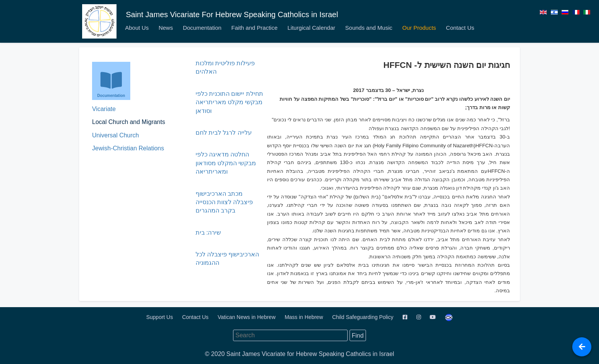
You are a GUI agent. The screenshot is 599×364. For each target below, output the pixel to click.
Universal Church (116, 135)
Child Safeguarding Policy (363, 317)
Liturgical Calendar (311, 28)
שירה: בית (208, 233)
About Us (137, 28)
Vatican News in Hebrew (247, 317)
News (166, 28)
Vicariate (104, 109)
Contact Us (460, 28)
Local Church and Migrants (129, 122)
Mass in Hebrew (304, 317)
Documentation (202, 28)
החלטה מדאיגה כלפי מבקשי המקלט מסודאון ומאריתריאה (226, 163)
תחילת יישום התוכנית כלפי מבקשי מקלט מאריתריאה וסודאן (229, 102)
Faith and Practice (255, 28)
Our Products (419, 28)
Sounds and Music (369, 28)
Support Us (160, 317)
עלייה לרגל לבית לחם (224, 133)
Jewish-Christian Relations (128, 148)
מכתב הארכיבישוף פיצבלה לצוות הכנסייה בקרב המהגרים (224, 202)
